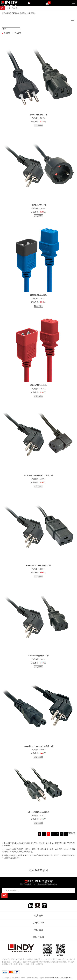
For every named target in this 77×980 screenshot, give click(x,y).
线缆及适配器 (12, 13)
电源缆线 (21, 13)
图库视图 (7, 33)
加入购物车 (39, 126)
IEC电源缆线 (31, 13)
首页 (4, 13)
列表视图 (18, 33)
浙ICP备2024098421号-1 (62, 978)
